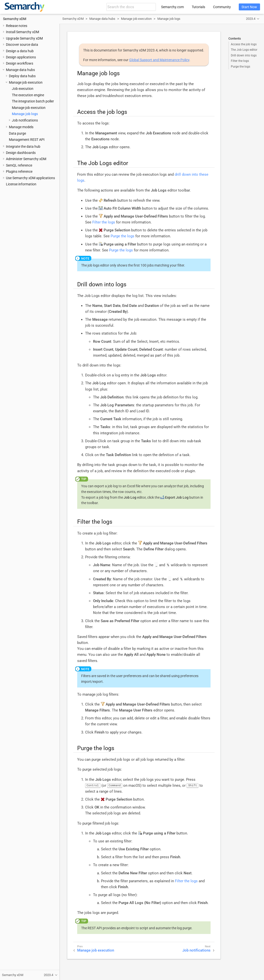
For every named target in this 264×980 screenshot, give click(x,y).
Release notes (17, 26)
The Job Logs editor (244, 50)
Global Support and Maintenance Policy (159, 60)
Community (222, 7)
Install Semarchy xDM (23, 32)
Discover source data (22, 45)
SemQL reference (19, 165)
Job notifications (25, 120)
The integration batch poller (33, 101)
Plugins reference (19, 171)
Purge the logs (240, 67)
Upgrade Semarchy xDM (24, 38)
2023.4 (251, 19)
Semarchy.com (172, 7)
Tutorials (198, 7)
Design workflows (20, 63)
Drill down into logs (244, 55)
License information (21, 184)
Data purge (17, 133)
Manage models (21, 127)
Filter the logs (240, 61)
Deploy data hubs (22, 76)
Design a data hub (20, 51)
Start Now (249, 7)
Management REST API (27, 140)
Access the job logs (244, 44)
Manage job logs (25, 114)
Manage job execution (29, 108)
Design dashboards (21, 153)
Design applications (21, 57)
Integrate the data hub (23, 147)
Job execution (23, 89)
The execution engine (28, 95)
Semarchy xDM (15, 19)
